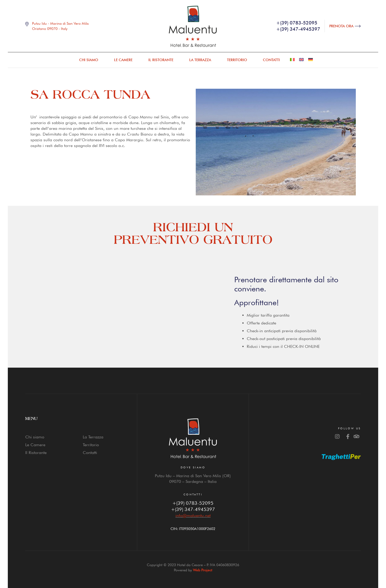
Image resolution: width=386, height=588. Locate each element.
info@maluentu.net (193, 516)
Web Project (203, 570)
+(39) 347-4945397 (193, 509)
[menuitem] (292, 60)
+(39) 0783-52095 (193, 503)
